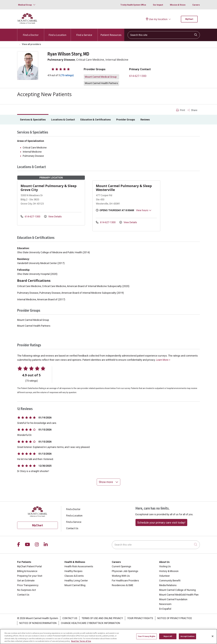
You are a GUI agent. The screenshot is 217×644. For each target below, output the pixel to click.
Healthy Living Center (76, 581)
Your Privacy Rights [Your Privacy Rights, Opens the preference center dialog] (147, 637)
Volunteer (164, 576)
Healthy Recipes (73, 571)
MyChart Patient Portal (29, 566)
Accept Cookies (187, 637)
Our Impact (158, 5)
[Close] (213, 637)
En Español (165, 609)
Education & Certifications (96, 120)
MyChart (189, 19)
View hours (144, 210)
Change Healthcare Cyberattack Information (91, 623)
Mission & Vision (178, 5)
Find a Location (57, 33)
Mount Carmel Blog (75, 585)
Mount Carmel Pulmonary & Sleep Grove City (49, 188)
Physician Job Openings (125, 571)
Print (181, 110)
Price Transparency (28, 585)
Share (192, 110)
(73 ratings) (67, 75)
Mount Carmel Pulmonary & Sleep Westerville (124, 188)
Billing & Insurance (27, 571)
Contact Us (72, 528)
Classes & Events (74, 576)
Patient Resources (111, 33)
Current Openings (122, 566)
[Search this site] (164, 35)
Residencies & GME (123, 585)
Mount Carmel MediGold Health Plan (179, 595)
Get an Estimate (26, 581)
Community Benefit (170, 581)
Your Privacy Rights (140, 618)
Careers (196, 5)
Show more (109, 482)
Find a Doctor (31, 33)
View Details (53, 216)
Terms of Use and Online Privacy (102, 618)
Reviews (145, 120)
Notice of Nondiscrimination (38, 623)
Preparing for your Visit (30, 576)
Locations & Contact (63, 120)
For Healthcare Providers (125, 581)
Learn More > (163, 360)
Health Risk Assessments (79, 566)
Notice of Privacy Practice (175, 618)
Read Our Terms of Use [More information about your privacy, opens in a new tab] (81, 642)
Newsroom (165, 604)
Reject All (168, 637)
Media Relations (168, 585)
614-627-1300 (138, 76)
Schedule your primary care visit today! (161, 523)
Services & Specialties (33, 120)
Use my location (157, 19)
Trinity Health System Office (133, 5)
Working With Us (121, 576)
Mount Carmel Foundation (173, 599)
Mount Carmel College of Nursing (177, 590)
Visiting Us (165, 566)
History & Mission (169, 571)
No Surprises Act (27, 590)
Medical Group (25, 5)
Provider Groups (126, 120)
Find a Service (84, 33)
